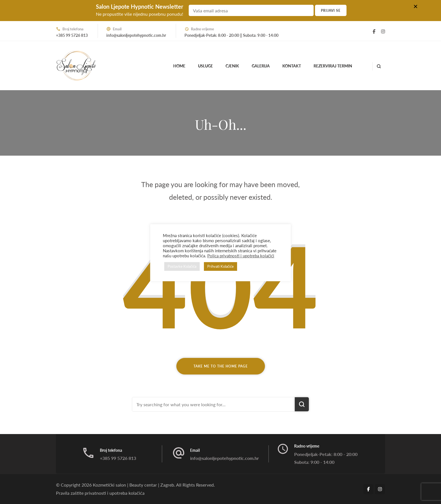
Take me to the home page (221, 366)
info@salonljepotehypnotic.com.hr (136, 35)
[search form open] (379, 66)
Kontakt (292, 66)
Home (179, 66)
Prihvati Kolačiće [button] (220, 266)
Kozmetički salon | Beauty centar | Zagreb (133, 485)
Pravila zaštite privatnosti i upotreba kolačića (100, 493)
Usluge (205, 66)
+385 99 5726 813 (72, 35)
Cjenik (232, 66)
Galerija (261, 66)
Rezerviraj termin (333, 66)
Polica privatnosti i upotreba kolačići (241, 256)
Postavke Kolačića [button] (182, 266)
